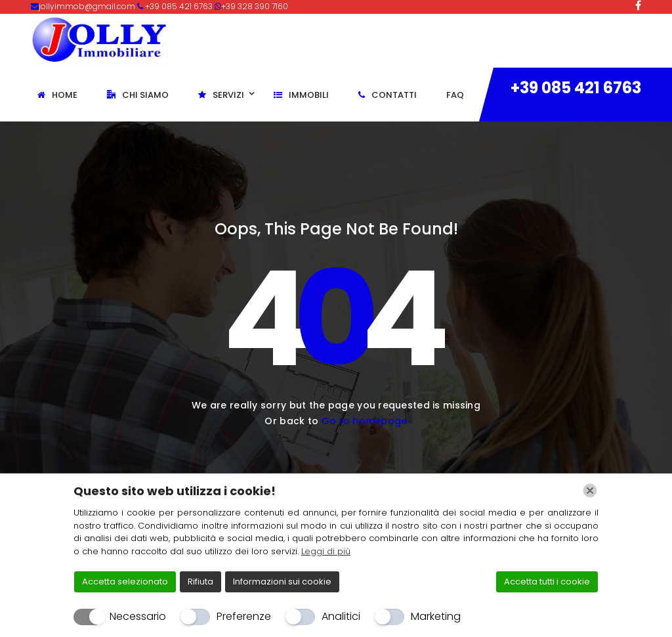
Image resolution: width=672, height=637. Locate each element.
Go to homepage (365, 421)
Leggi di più (326, 551)
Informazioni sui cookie (282, 582)
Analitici (341, 616)
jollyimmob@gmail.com (88, 6)
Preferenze (244, 616)
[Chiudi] (590, 491)
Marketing (436, 616)
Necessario (138, 616)
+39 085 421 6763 (576, 88)
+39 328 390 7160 (255, 6)
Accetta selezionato (125, 582)
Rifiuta (200, 582)
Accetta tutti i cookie (547, 582)
